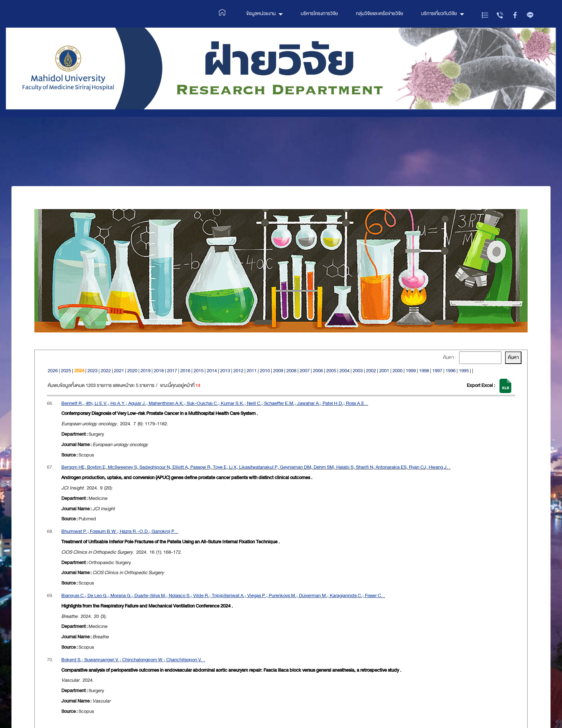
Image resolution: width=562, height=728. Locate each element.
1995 (464, 371)
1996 (451, 371)
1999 (411, 371)
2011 (252, 371)
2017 (172, 371)
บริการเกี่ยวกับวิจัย (439, 13)
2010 (265, 371)
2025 (66, 371)
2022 (106, 371)
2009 (278, 371)
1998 (424, 371)
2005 (331, 371)
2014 (212, 371)
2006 (318, 371)
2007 (305, 371)
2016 (185, 371)
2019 (146, 371)
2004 (344, 371)
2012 (238, 371)
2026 (53, 371)
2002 (371, 371)
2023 (92, 371)
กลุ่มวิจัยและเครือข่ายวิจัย (380, 13)
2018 (159, 371)
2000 (397, 371)
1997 (437, 371)
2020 (132, 371)
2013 (225, 371)
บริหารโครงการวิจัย (319, 13)
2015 (199, 371)
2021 (119, 371)
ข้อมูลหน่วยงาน (261, 13)
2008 (291, 371)
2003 (358, 371)
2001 (384, 371)
